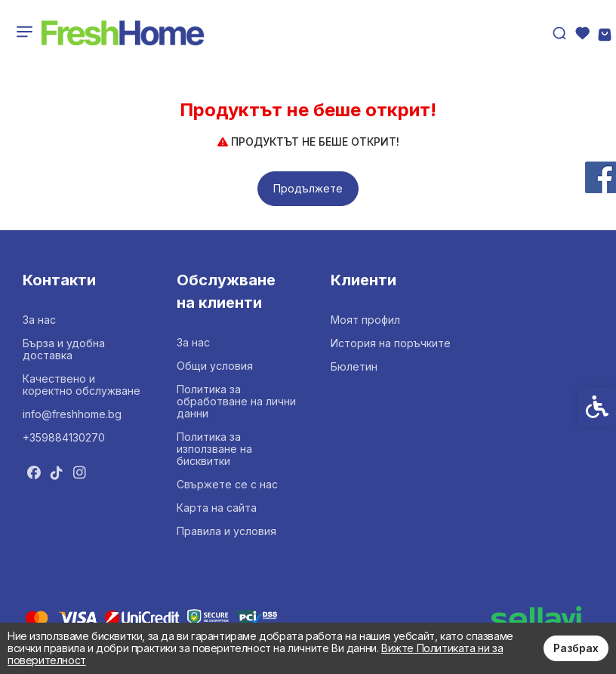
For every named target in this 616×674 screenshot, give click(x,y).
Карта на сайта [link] (217, 508)
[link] (123, 33)
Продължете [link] (308, 188)
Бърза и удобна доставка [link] (64, 349)
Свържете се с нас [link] (227, 484)
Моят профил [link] (365, 320)
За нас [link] (39, 320)
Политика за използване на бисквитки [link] (214, 449)
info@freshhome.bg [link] (72, 414)
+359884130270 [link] (64, 437)
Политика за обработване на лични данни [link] (236, 401)
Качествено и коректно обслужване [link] (82, 385)
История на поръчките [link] (391, 343)
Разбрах (576, 648)
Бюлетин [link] (354, 366)
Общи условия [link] (215, 366)
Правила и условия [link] (226, 531)
